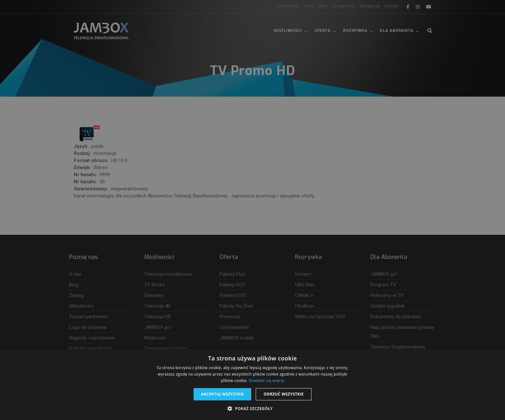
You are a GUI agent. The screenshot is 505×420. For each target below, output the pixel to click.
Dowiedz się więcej (266, 381)
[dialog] (252, 210)
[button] (252, 409)
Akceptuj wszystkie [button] (222, 394)
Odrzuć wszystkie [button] (283, 394)
